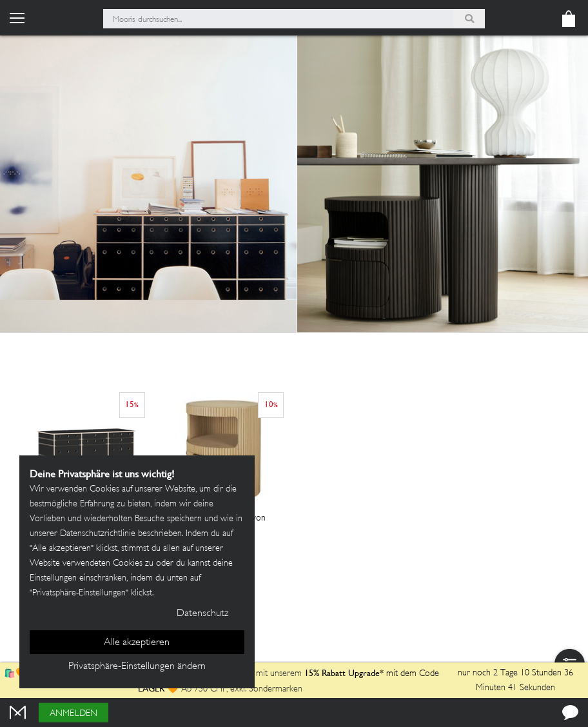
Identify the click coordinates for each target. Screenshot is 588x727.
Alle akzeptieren (137, 643)
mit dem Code (372, 674)
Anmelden (73, 714)
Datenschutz (202, 614)
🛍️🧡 (17, 674)
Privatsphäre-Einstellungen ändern (137, 667)
